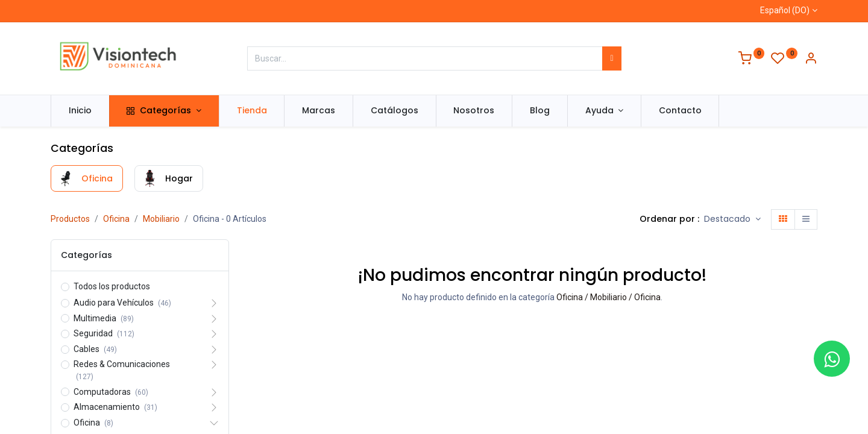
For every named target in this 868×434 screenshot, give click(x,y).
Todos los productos (112, 286)
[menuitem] (80, 111)
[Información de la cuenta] (811, 60)
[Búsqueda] (612, 58)
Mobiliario (161, 219)
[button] (732, 219)
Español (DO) (785, 10)
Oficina (116, 219)
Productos (70, 219)
